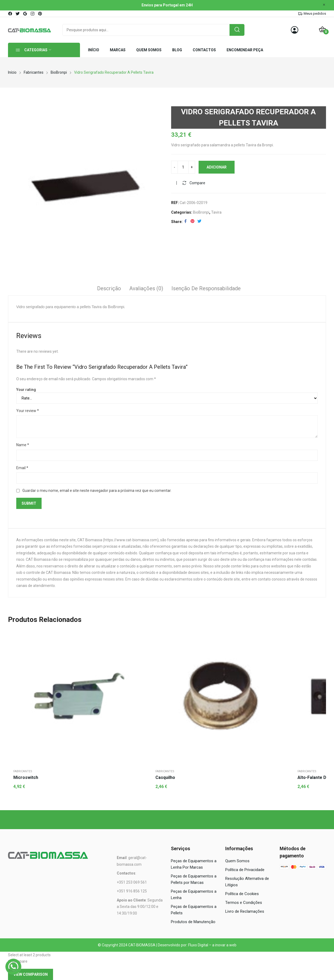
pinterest (40, 14)
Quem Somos (237, 861)
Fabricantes (23, 771)
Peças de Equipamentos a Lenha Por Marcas (194, 864)
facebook (10, 14)
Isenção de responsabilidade (206, 288)
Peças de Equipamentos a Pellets (194, 910)
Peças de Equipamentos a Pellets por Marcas (194, 879)
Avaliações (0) (146, 288)
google (25, 14)
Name (23, 445)
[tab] (109, 289)
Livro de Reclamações (245, 911)
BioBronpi (201, 212)
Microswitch (26, 777)
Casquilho (165, 777)
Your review (28, 411)
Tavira (216, 212)
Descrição (109, 288)
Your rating (26, 390)
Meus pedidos (315, 13)
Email (22, 468)
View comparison (31, 974)
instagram (33, 14)
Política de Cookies (242, 894)
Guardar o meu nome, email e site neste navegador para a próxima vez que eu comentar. (97, 491)
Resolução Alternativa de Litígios (247, 882)
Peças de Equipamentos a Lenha (194, 895)
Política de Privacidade (245, 870)
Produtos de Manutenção (193, 922)
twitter (18, 14)
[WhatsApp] (13, 967)
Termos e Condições (244, 903)
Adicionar (217, 167)
